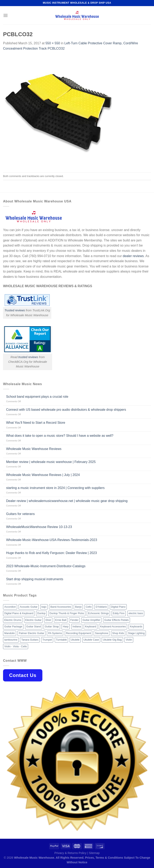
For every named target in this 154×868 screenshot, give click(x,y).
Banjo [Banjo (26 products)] (78, 607)
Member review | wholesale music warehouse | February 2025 (51, 462)
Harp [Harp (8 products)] (66, 626)
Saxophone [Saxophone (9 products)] (102, 633)
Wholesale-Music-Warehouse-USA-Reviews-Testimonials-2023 (52, 540)
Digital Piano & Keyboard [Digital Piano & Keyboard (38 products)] (19, 613)
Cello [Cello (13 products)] (89, 607)
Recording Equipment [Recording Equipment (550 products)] (79, 633)
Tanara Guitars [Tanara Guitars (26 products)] (30, 640)
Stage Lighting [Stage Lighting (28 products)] (136, 633)
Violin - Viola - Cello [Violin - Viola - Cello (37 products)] (16, 646)
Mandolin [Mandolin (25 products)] (10, 633)
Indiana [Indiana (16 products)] (77, 626)
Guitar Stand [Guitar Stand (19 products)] (34, 626)
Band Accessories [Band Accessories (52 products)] (61, 607)
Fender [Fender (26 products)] (74, 620)
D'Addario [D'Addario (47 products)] (101, 607)
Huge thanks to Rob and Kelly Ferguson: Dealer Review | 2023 (51, 553)
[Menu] (5, 15)
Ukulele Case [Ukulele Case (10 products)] (91, 640)
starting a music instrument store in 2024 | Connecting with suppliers (55, 488)
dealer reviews (133, 256)
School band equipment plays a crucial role (37, 397)
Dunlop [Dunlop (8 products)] (41, 613)
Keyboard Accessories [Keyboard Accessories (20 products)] (113, 626)
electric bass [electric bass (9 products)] (136, 613)
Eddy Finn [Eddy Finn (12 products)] (119, 613)
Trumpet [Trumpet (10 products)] (47, 640)
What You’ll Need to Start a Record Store (36, 423)
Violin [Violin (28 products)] (129, 640)
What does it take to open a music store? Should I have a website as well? (60, 436)
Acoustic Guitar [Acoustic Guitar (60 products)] (29, 607)
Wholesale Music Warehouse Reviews (34, 449)
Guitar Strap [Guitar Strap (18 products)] (52, 626)
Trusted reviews (15, 310)
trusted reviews (28, 357)
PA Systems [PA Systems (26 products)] (55, 633)
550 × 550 (53, 43)
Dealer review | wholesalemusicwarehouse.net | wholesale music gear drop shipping (67, 501)
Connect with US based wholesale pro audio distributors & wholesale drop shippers (66, 410)
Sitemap (94, 853)
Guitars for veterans (20, 514)
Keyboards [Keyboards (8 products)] (136, 626)
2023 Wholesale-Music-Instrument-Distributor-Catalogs (46, 566)
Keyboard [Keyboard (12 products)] (91, 626)
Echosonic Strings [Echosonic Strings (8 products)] (98, 613)
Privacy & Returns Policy (70, 853)
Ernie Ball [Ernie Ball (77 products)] (61, 620)
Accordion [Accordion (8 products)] (10, 607)
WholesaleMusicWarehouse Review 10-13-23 (39, 527)
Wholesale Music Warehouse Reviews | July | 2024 (43, 475)
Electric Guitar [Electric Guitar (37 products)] (33, 620)
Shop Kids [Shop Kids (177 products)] (118, 633)
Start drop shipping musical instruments (35, 579)
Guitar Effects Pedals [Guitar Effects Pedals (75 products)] (117, 620)
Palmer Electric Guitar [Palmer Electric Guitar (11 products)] (31, 633)
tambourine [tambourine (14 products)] (11, 640)
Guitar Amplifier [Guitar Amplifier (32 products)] (91, 620)
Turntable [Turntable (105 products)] (62, 640)
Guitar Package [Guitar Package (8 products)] (13, 626)
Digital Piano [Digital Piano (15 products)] (118, 607)
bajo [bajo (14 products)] (44, 607)
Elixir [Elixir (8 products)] (48, 620)
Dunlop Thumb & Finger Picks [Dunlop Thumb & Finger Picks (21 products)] (67, 613)
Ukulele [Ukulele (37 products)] (75, 640)
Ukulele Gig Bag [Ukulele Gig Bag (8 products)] (112, 640)
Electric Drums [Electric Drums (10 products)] (13, 620)
